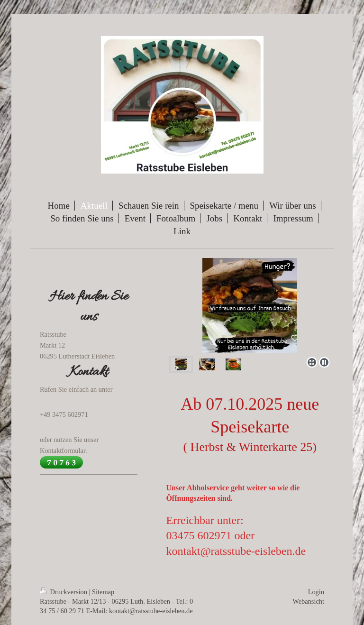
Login (316, 592)
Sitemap (103, 592)
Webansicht (308, 601)
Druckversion (64, 592)
